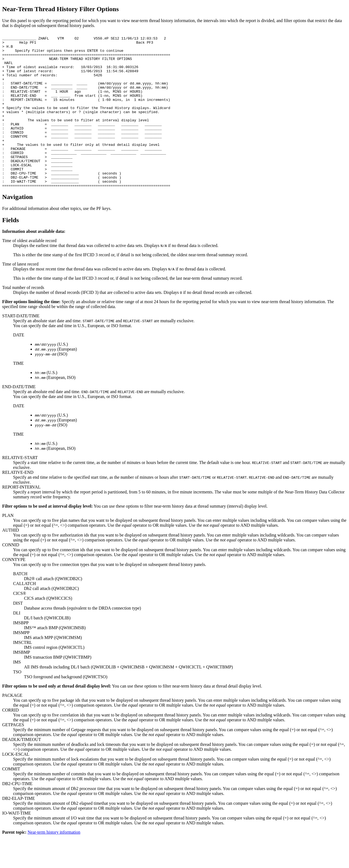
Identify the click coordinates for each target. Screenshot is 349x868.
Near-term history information (54, 863)
